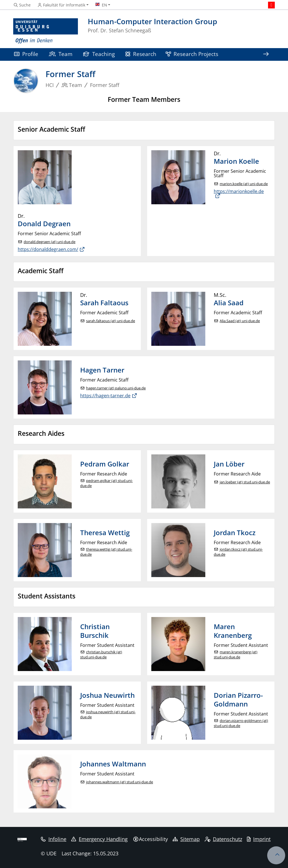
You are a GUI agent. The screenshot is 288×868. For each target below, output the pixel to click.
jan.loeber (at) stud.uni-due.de (245, 482)
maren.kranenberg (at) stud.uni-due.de (236, 655)
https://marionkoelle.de (239, 192)
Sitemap (186, 839)
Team (61, 54)
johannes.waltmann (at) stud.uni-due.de (120, 782)
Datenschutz (223, 839)
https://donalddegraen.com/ (48, 249)
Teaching (99, 54)
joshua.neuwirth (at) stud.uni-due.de (108, 715)
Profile (26, 54)
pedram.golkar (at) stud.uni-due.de (106, 483)
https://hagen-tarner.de (105, 396)
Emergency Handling (99, 839)
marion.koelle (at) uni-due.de (244, 184)
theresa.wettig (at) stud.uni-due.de (106, 552)
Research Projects (192, 54)
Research (141, 54)
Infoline (54, 839)
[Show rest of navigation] (266, 54)
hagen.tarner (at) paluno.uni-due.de (116, 388)
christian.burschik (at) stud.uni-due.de (101, 655)
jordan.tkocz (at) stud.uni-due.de (238, 552)
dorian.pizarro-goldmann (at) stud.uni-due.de (241, 723)
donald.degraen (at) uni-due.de (49, 242)
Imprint (259, 839)
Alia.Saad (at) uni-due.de (240, 321)
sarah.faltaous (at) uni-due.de (111, 321)
